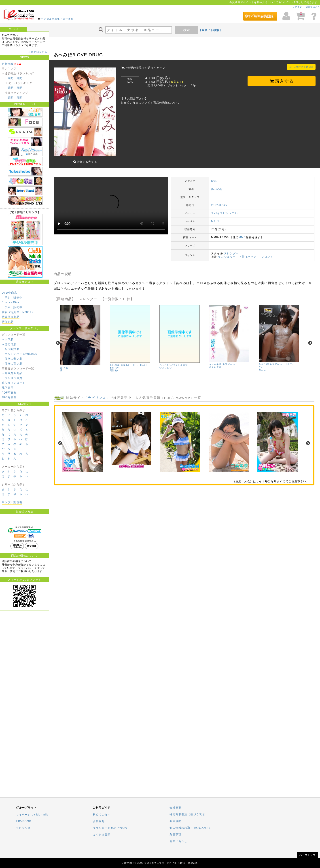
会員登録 (99, 821)
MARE (215, 218)
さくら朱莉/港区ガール (222, 361)
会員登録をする (38, 52)
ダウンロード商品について (110, 828)
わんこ (263, 366)
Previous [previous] (58, 340)
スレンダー (231, 250)
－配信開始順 (11, 349)
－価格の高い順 (12, 364)
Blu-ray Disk (11, 302)
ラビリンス (97, 394)
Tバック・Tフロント (259, 253)
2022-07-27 (219, 202)
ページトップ (307, 855)
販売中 (18, 298)
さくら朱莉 (215, 364)
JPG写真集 (9, 397)
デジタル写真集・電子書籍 (57, 19)
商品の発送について (167, 103)
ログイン (297, 7)
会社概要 (175, 808)
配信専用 (8, 388)
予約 (8, 298)
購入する (282, 81)
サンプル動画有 (12, 502)
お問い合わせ (178, 841)
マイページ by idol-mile (32, 815)
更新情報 (8, 64)
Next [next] (310, 340)
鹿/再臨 (64, 364)
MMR (242, 234)
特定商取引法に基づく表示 (187, 814)
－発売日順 (9, 344)
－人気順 (8, 339)
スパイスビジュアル (224, 210)
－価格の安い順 (12, 359)
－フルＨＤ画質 (12, 378)
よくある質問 (102, 835)
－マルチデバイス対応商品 (19, 354)
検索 (186, 30)
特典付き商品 (11, 317)
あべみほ (217, 186)
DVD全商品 (10, 293)
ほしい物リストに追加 (301, 67)
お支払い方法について (136, 103)
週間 (11, 78)
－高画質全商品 (12, 373)
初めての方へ (313, 7)
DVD (214, 178)
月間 (19, 78)
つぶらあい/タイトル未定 (174, 362)
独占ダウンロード (14, 383)
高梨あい (115, 367)
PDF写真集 (9, 393)
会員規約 (175, 821)
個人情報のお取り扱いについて (190, 828)
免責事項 (175, 834)
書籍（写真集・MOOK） (18, 312)
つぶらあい (166, 364)
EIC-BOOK (24, 821)
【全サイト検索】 (210, 30)
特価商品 (8, 322)
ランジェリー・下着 (231, 253)
